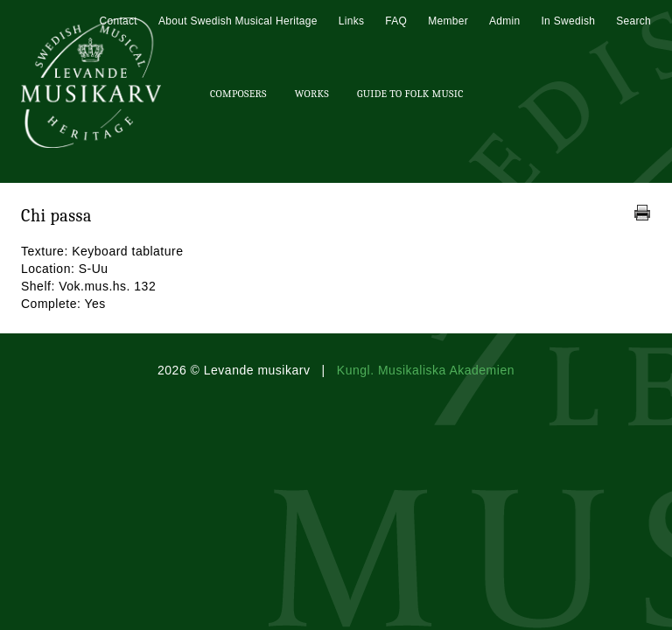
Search (633, 21)
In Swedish (568, 21)
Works (312, 94)
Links (352, 21)
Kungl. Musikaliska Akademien (426, 370)
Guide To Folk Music (410, 94)
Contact (118, 21)
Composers (238, 94)
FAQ (396, 21)
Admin (505, 21)
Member (448, 21)
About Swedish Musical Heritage (238, 21)
